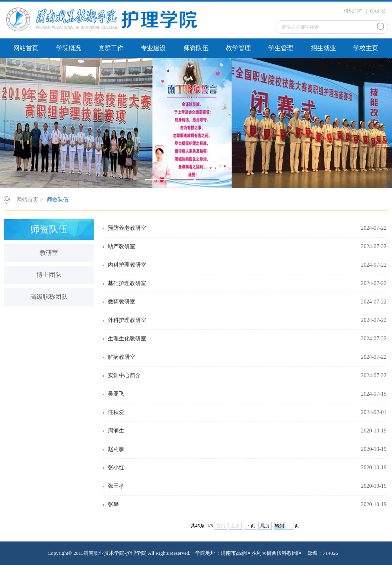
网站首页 (26, 48)
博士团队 (49, 275)
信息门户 (353, 11)
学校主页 (366, 48)
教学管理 (238, 48)
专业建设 (153, 48)
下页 (250, 526)
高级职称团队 (49, 297)
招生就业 (323, 48)
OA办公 (378, 11)
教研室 (49, 253)
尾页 (265, 526)
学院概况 (69, 48)
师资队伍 (196, 48)
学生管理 (281, 48)
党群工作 (111, 48)
